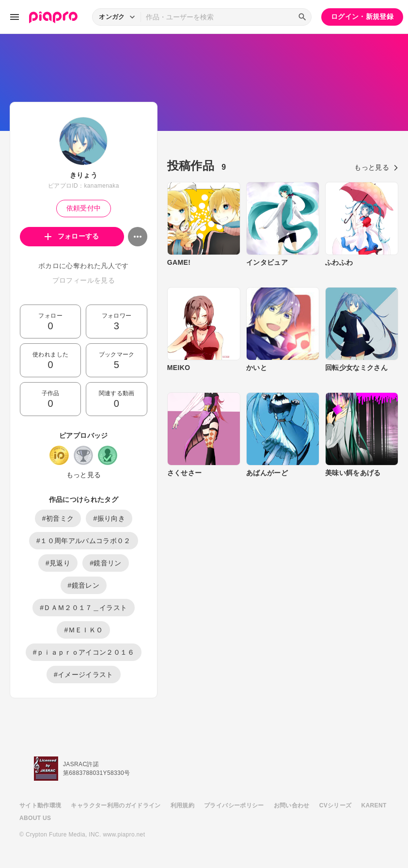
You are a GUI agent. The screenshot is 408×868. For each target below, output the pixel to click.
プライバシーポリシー (234, 805)
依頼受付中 (84, 208)
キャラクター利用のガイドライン (116, 805)
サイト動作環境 (40, 805)
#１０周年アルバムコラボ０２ (84, 541)
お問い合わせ (292, 805)
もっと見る (84, 475)
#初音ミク (58, 518)
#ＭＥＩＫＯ (83, 630)
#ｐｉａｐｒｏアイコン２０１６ (84, 652)
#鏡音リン (106, 563)
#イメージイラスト (84, 675)
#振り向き (109, 518)
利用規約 (182, 805)
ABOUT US (35, 818)
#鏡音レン (84, 585)
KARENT (374, 805)
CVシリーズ (336, 805)
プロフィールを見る (84, 280)
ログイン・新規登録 (362, 16)
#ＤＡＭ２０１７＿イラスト (83, 608)
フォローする (72, 236)
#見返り (58, 563)
